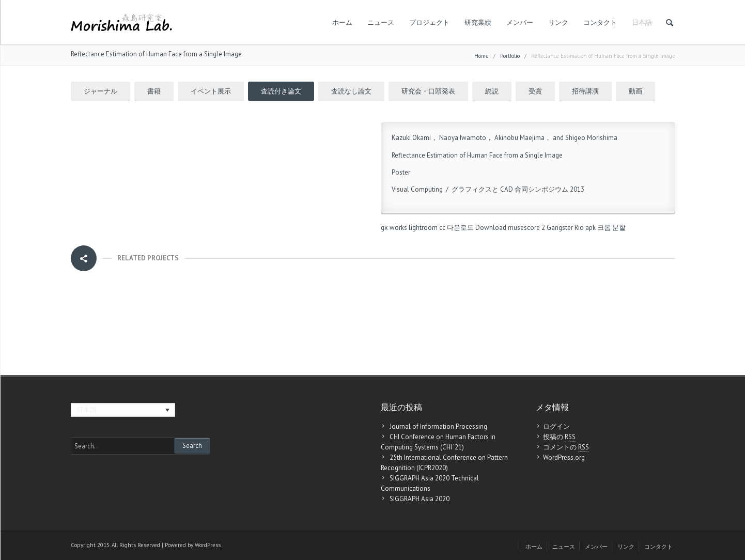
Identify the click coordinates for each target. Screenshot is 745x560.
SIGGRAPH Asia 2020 (420, 499)
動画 (635, 91)
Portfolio (510, 56)
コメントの (566, 447)
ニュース (381, 22)
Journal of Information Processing (438, 426)
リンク (558, 22)
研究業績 (478, 22)
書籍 (154, 91)
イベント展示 (211, 91)
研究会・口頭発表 (428, 91)
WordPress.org (564, 457)
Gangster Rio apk (571, 228)
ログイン (556, 426)
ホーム (342, 22)
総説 (492, 91)
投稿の (559, 437)
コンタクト (600, 22)
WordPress (208, 545)
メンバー (520, 22)
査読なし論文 (351, 91)
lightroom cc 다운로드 (441, 228)
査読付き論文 (281, 91)
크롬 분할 (611, 228)
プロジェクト (429, 22)
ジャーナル (100, 91)
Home (482, 56)
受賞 (535, 91)
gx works (394, 228)
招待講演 (585, 91)
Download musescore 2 (510, 228)
